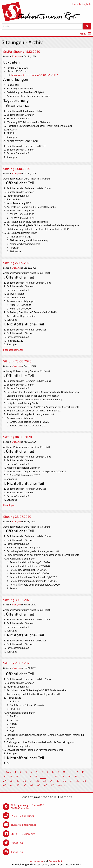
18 (30, 776)
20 (43, 776)
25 (76, 776)
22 (56, 776)
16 (17, 776)
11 (71, 772)
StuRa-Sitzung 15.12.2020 (22, 51)
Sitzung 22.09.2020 (17, 263)
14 (4, 776)
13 (83, 772)
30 (25, 781)
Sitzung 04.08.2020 (18, 437)
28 (11, 781)
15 (11, 776)
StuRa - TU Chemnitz (23, 834)
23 (63, 776)
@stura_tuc (17, 843)
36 (65, 781)
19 (36, 776)
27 (4, 781)
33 (44, 781)
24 (69, 776)
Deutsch (76, 4)
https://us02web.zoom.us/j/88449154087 (35, 75)
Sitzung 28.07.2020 (17, 516)
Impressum (36, 861)
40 (5, 785)
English (86, 4)
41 (11, 785)
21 (49, 776)
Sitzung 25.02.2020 (17, 663)
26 (83, 776)
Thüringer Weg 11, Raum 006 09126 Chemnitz (27, 807)
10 (64, 772)
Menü (86, 34)
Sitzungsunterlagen (13, 350)
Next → (62, 785)
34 (51, 781)
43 (25, 785)
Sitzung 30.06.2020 (17, 600)
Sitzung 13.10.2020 (17, 169)
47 (52, 785)
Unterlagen (9, 505)
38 (78, 781)
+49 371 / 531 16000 (22, 816)
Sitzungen (16, 56)
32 (38, 781)
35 (58, 781)
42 (18, 785)
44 (32, 785)
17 (23, 776)
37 (71, 781)
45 (39, 785)
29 (18, 781)
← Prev (7, 772)
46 (46, 785)
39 (85, 781)
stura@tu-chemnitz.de (24, 825)
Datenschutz (56, 861)
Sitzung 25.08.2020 (17, 361)
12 (77, 772)
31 (31, 781)
